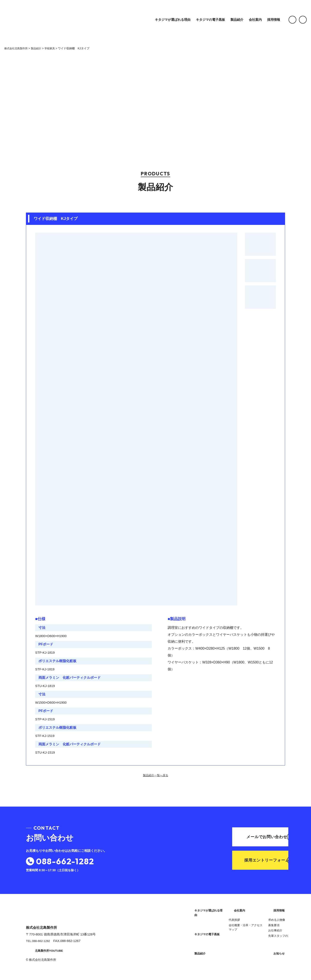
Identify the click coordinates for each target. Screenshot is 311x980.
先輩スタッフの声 (253, 934)
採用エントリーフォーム (246, 861)
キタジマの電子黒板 (203, 20)
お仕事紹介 (249, 929)
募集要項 (248, 923)
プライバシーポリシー (258, 955)
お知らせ (248, 944)
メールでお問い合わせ (247, 836)
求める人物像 (250, 918)
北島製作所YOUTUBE (45, 953)
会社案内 (248, 20)
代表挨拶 (195, 945)
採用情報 (266, 20)
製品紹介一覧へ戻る (155, 775)
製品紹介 (230, 20)
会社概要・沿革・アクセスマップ (206, 953)
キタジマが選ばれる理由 (165, 20)
